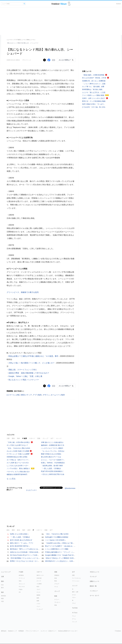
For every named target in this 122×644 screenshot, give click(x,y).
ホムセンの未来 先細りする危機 (18, 451)
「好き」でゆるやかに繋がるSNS (18, 448)
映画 (56, 596)
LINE (18, 395)
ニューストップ (11, 40)
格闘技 (38, 595)
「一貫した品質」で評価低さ (51, 468)
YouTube (75, 608)
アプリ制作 (37, 395)
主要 (8, 438)
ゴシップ (45, 438)
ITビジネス (22, 587)
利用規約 (21, 631)
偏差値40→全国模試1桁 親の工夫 (53, 445)
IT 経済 (25, 438)
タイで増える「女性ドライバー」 (18, 460)
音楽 (56, 578)
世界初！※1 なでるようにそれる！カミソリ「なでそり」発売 (32, 561)
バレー (38, 606)
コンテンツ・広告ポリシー (48, 631)
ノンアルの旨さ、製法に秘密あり (18, 468)
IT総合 (21, 589)
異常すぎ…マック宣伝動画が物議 (94, 101)
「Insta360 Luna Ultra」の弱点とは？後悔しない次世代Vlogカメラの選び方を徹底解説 (75, 543)
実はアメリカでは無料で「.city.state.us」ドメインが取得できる (67, 546)
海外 (19, 438)
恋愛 (73, 575)
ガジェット (22, 584)
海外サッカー (40, 575)
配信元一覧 (93, 586)
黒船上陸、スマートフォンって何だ (23, 370)
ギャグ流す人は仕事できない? (17, 445)
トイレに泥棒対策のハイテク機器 (57, 549)
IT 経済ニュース (21, 40)
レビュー (57, 599)
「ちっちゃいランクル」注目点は (53, 451)
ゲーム (74, 619)
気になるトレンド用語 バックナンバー (24, 380)
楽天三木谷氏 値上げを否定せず (21, 540)
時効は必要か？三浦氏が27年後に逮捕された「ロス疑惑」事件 (33, 356)
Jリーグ (39, 581)
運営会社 (4, 631)
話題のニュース (94, 581)
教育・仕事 (75, 592)
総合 (8, 530)
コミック (75, 622)
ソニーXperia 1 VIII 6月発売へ (55, 540)
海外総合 (4, 596)
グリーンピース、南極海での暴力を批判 (23, 292)
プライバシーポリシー (32, 631)
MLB (38, 587)
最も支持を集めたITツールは (51, 457)
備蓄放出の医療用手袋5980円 (17, 474)
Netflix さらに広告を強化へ (19, 534)
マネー (74, 598)
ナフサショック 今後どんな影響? (18, 454)
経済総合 (21, 575)
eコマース (11, 395)
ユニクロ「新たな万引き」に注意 (94, 92)
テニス (38, 592)
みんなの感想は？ (65, 60)
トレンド (59, 438)
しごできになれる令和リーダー (18, 466)
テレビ (56, 587)
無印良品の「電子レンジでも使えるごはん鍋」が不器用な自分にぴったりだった (38, 549)
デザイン (46, 395)
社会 (2, 585)
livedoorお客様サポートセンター (68, 631)
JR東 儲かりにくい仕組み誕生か (52, 442)
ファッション (76, 581)
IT (33, 530)
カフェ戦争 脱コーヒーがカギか (18, 463)
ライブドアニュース (59, 4)
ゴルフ (38, 589)
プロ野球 (39, 584)
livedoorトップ (12, 631)
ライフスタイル (76, 578)
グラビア (57, 584)
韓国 (2, 599)
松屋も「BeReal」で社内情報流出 (53, 463)
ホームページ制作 (58, 395)
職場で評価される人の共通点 (51, 454)
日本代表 (39, 578)
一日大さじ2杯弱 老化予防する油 (53, 474)
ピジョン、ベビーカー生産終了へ (53, 460)
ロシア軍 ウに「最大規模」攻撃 (93, 87)
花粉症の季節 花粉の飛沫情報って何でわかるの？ (29, 373)
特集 (56, 605)
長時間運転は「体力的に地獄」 (93, 89)
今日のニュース (94, 572)
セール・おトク (94, 596)
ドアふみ (69, 4)
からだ (74, 595)
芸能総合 (57, 575)
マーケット (22, 578)
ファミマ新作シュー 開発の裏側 (93, 95)
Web (20, 581)
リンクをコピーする (54, 60)
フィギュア (40, 609)
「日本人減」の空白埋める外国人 (18, 442)
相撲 (38, 601)
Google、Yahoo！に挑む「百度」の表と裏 (25, 376)
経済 (29, 530)
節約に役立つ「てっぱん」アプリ (22, 543)
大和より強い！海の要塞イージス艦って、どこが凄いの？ (31, 363)
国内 (13, 438)
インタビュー (94, 591)
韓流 (56, 581)
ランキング (93, 577)
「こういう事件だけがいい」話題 (94, 84)
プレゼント (57, 602)
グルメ (74, 603)
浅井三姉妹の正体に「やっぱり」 (94, 104)
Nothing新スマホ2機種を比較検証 (57, 537)
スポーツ (32, 438)
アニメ (74, 616)
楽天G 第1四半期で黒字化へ (20, 546)
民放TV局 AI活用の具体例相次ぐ (52, 471)
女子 (52, 438)
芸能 (39, 438)
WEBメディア (26, 395)
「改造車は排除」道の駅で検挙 (52, 466)
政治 (19, 530)
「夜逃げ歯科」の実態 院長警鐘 (93, 75)
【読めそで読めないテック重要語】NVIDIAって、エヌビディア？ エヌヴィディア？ (74, 558)
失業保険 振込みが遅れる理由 (17, 457)
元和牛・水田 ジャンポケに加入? (94, 98)
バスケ (38, 604)
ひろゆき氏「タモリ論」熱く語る (94, 107)
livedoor (119, 4)
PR (20, 592)
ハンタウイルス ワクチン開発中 (52, 448)
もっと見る (11, 479)
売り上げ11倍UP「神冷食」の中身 (94, 78)
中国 (2, 601)
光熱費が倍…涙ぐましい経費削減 (94, 81)
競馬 (38, 598)
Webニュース (30, 40)
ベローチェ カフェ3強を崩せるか (18, 472)
